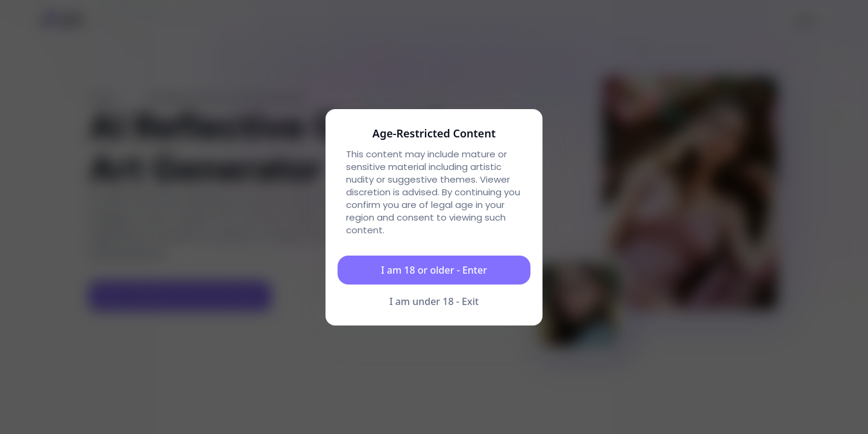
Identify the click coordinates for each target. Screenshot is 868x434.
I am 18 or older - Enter (434, 270)
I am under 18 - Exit (434, 301)
